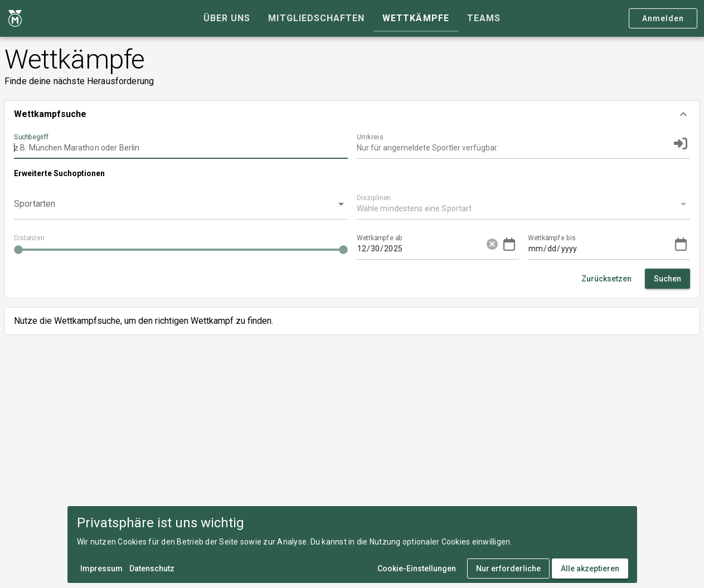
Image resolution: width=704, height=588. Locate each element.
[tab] (227, 18)
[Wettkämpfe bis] (559, 244)
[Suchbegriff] (181, 143)
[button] (352, 114)
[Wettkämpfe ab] (387, 244)
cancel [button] (492, 244)
